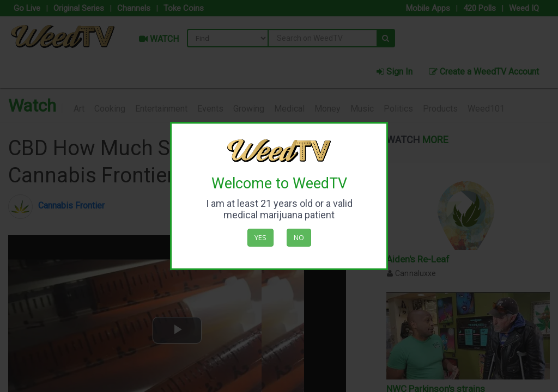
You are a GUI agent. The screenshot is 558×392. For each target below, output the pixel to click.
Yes (260, 237)
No (299, 237)
